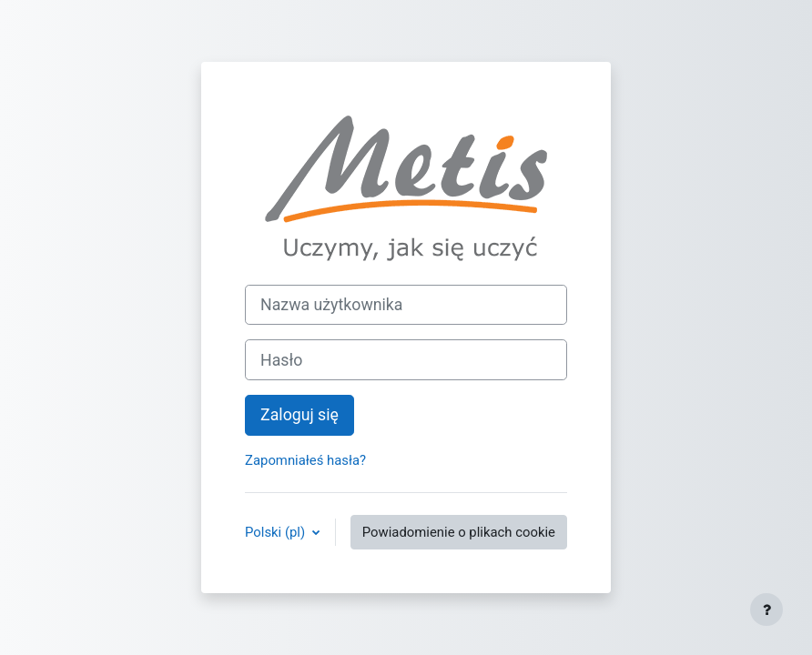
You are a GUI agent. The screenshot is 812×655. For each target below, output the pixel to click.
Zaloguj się (299, 415)
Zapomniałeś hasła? (305, 460)
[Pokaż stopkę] (766, 610)
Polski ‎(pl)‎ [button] (277, 532)
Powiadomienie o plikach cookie (459, 532)
